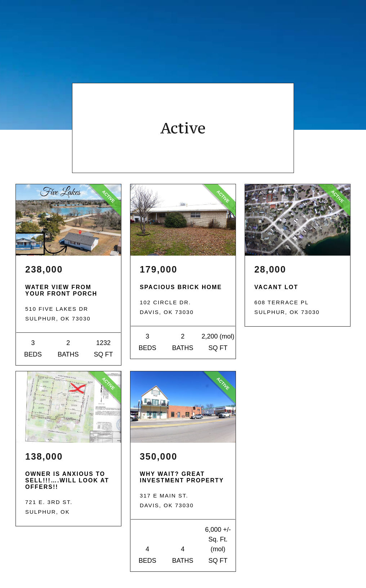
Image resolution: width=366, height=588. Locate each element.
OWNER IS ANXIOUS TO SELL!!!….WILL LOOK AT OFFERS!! (67, 480)
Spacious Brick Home (181, 287)
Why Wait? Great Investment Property (182, 477)
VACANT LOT (276, 287)
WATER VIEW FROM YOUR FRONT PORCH (61, 290)
